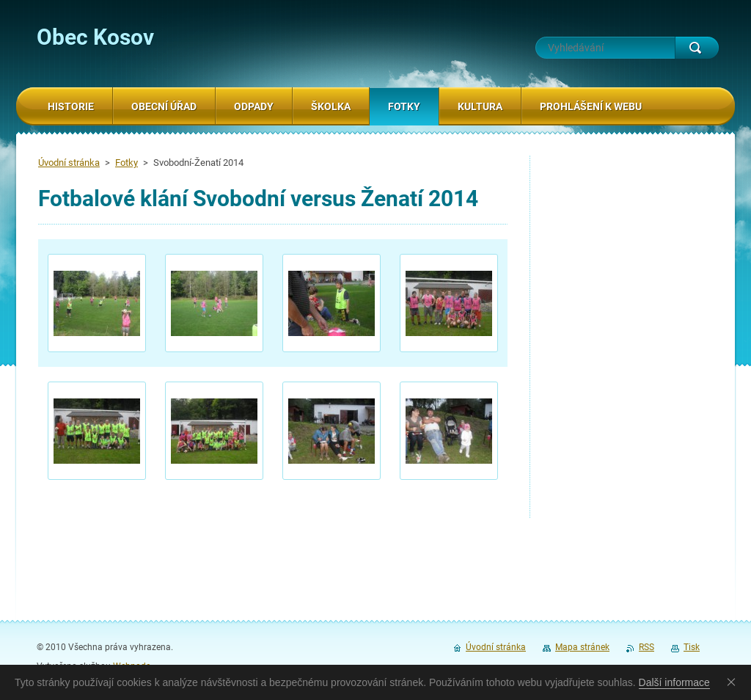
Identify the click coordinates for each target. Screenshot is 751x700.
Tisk (692, 647)
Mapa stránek (582, 647)
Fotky (127, 163)
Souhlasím (734, 682)
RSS (646, 647)
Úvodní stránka (69, 163)
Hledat (697, 48)
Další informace (674, 682)
